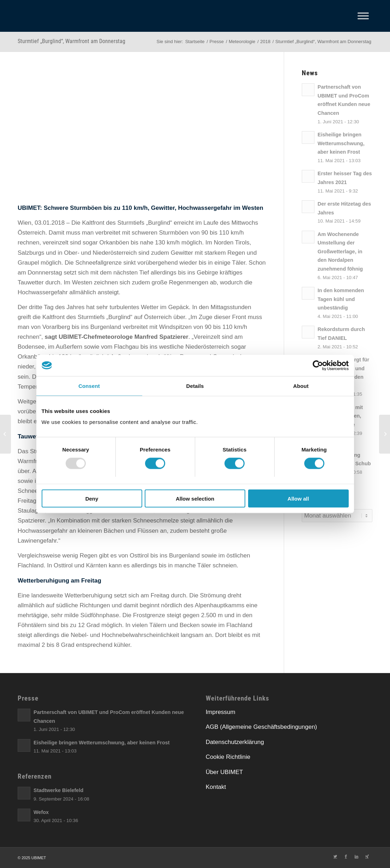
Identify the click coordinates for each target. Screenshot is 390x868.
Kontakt (216, 787)
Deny (92, 499)
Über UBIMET (224, 772)
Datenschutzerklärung (235, 742)
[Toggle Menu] (363, 16)
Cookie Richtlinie (228, 757)
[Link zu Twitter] (335, 856)
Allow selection (195, 499)
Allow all (298, 499)
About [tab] (301, 386)
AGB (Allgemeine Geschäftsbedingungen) (262, 727)
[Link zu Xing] (367, 856)
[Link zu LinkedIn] (356, 856)
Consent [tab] (89, 386)
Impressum (221, 712)
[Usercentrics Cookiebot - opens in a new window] (318, 365)
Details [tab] (195, 386)
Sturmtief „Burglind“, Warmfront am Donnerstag (71, 41)
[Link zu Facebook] (346, 856)
